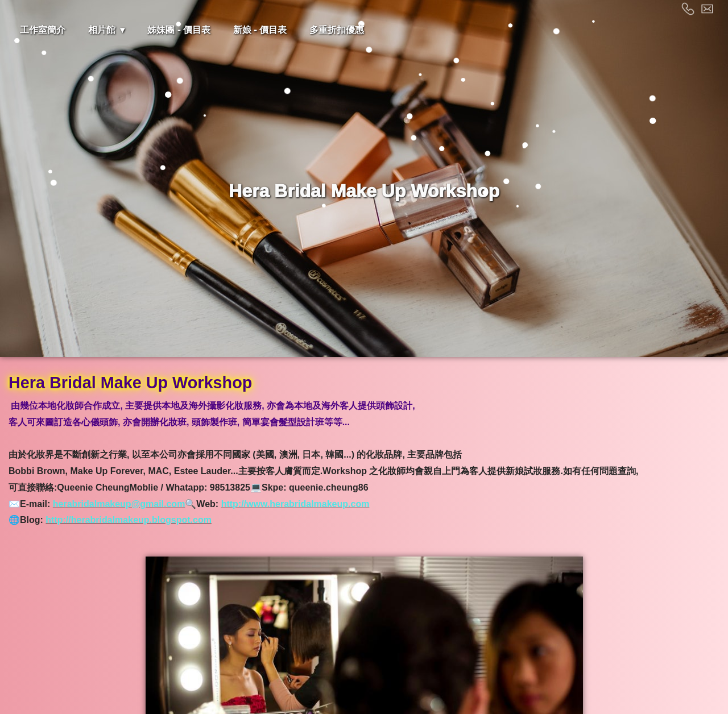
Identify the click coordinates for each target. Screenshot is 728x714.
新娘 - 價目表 (260, 30)
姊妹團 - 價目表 (179, 30)
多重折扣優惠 (337, 30)
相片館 (102, 30)
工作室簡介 (43, 30)
